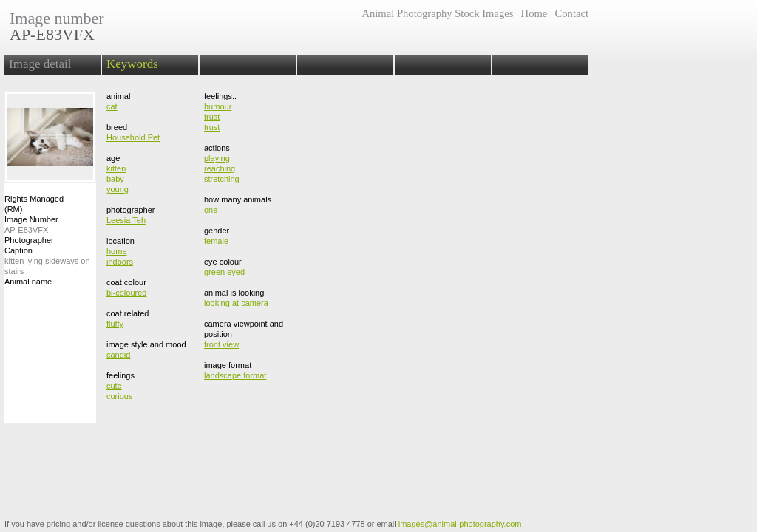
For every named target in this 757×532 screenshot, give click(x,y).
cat (112, 106)
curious (119, 396)
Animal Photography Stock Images (437, 13)
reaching (220, 168)
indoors (120, 262)
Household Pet (133, 137)
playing (217, 158)
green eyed (224, 272)
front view (221, 344)
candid (118, 355)
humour (218, 106)
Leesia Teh (126, 220)
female (216, 241)
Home (534, 13)
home (117, 251)
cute (114, 386)
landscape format (235, 375)
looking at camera (236, 303)
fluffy (115, 324)
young (118, 189)
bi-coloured (126, 293)
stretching (222, 179)
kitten (116, 168)
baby (115, 179)
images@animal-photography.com (460, 524)
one (211, 210)
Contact (572, 13)
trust (212, 117)
